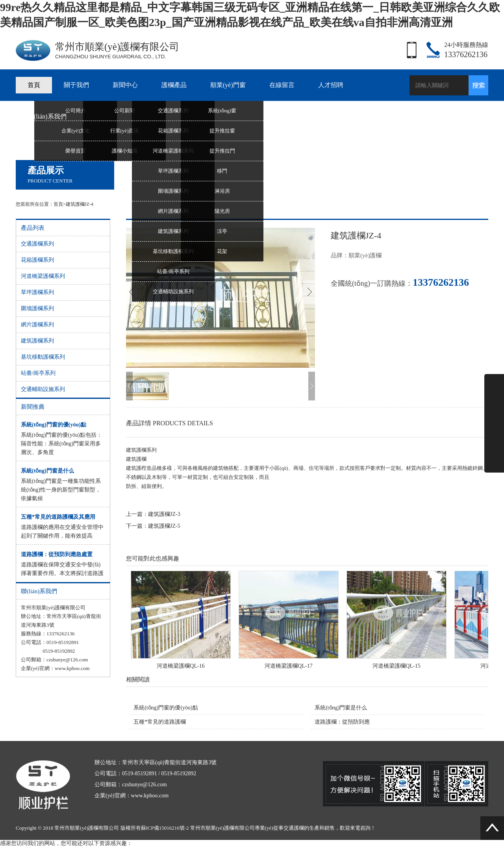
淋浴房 (222, 191)
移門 (222, 171)
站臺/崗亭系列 (173, 271)
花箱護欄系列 (173, 131)
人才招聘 (331, 85)
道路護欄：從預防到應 (342, 722)
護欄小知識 (125, 151)
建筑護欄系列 (173, 231)
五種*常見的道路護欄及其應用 (58, 517)
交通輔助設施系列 (173, 291)
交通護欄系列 (173, 111)
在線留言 (282, 85)
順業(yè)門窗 (228, 85)
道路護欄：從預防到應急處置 (57, 554)
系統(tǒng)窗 (222, 111)
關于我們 (76, 85)
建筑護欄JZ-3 (164, 514)
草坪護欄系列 (173, 171)
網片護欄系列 (173, 211)
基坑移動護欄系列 (173, 251)
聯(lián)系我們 (47, 116)
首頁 (34, 85)
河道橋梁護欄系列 (173, 151)
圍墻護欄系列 (173, 191)
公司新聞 (124, 111)
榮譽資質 (76, 151)
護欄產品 (174, 85)
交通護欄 (294, 828)
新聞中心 (125, 85)
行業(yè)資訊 (125, 131)
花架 (222, 251)
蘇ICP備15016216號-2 (165, 828)
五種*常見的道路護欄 (160, 722)
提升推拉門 (222, 151)
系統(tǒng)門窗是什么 (47, 471)
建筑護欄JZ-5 (164, 526)
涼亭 (222, 231)
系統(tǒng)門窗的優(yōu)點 (54, 425)
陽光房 (222, 211)
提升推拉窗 (222, 131)
